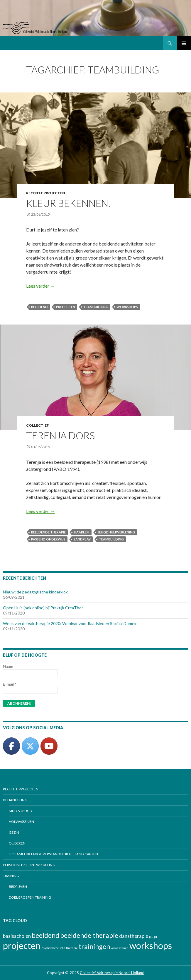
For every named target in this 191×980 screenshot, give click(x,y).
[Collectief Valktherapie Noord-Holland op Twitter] (30, 746)
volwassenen (120, 948)
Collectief (37, 425)
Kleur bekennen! (69, 203)
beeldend (39, 307)
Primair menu (184, 43)
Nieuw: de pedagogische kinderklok (35, 592)
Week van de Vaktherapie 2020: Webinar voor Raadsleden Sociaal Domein (70, 623)
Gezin (14, 832)
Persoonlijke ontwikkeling (29, 865)
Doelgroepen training (30, 897)
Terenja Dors (60, 435)
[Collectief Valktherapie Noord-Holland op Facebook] (11, 746)
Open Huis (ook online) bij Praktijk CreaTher (43, 608)
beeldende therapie (48, 532)
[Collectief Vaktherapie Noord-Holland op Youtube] (49, 746)
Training (11, 876)
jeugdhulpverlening (116, 532)
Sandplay (82, 539)
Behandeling (15, 800)
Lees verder (40, 286)
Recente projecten (46, 193)
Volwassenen (21, 822)
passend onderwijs (48, 539)
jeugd (153, 937)
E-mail (10, 684)
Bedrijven (18, 887)
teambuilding (96, 307)
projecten (66, 307)
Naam (8, 666)
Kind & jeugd (20, 811)
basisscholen (17, 936)
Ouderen (17, 843)
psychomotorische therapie (60, 948)
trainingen (94, 946)
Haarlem (82, 532)
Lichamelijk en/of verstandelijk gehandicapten (53, 854)
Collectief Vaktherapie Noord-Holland (112, 973)
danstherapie (134, 936)
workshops (127, 307)
